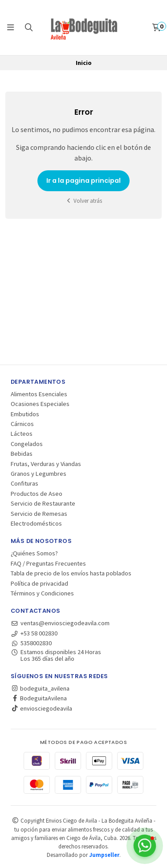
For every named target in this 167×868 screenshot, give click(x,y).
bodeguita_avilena (40, 688)
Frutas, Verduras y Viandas (46, 464)
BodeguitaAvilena (39, 698)
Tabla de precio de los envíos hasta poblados (71, 573)
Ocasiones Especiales (40, 404)
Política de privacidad (39, 583)
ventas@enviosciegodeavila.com (60, 623)
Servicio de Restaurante (43, 503)
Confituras (24, 483)
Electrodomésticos (36, 523)
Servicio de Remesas (39, 514)
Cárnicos (22, 424)
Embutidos (25, 414)
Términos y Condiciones (42, 593)
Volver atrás (84, 201)
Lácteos (22, 434)
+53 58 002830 (34, 633)
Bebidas (22, 454)
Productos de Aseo (37, 494)
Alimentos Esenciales (39, 394)
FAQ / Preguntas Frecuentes (48, 563)
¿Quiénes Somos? (34, 553)
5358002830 (31, 643)
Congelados (27, 444)
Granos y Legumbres (39, 474)
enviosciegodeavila (41, 708)
